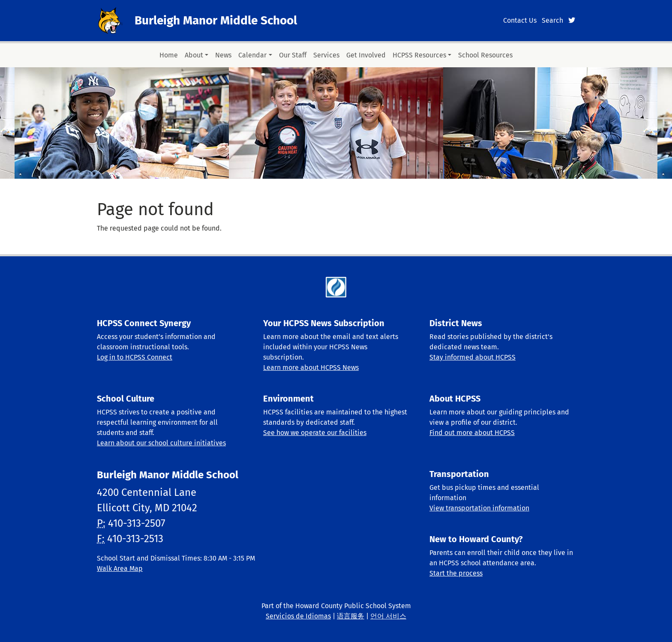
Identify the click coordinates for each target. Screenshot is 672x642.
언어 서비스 (388, 616)
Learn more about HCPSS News (311, 367)
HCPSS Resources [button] (419, 55)
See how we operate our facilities (315, 433)
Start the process (456, 573)
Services (326, 55)
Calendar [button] (252, 55)
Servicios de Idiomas (298, 616)
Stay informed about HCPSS (472, 357)
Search (552, 20)
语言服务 (351, 616)
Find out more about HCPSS (472, 433)
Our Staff (293, 55)
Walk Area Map (120, 568)
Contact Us (520, 20)
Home (169, 55)
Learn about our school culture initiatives (161, 443)
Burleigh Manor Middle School (216, 20)
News (223, 55)
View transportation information (479, 508)
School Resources (485, 55)
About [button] (194, 55)
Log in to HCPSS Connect (135, 357)
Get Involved (366, 55)
